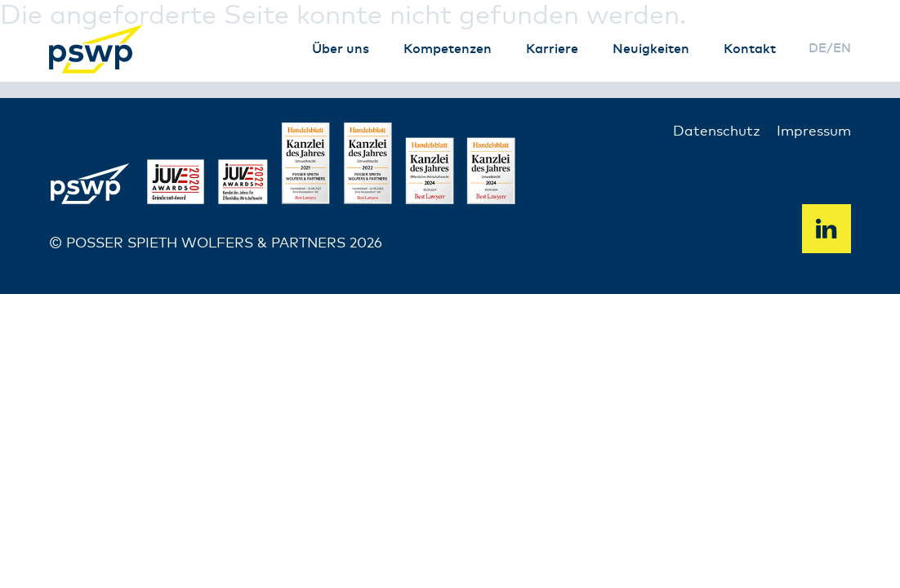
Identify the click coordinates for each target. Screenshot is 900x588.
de (818, 49)
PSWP (98, 49)
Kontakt (750, 49)
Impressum (814, 132)
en (842, 49)
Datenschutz (717, 132)
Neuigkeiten (651, 49)
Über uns (341, 49)
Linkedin (826, 229)
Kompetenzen (448, 49)
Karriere (552, 49)
